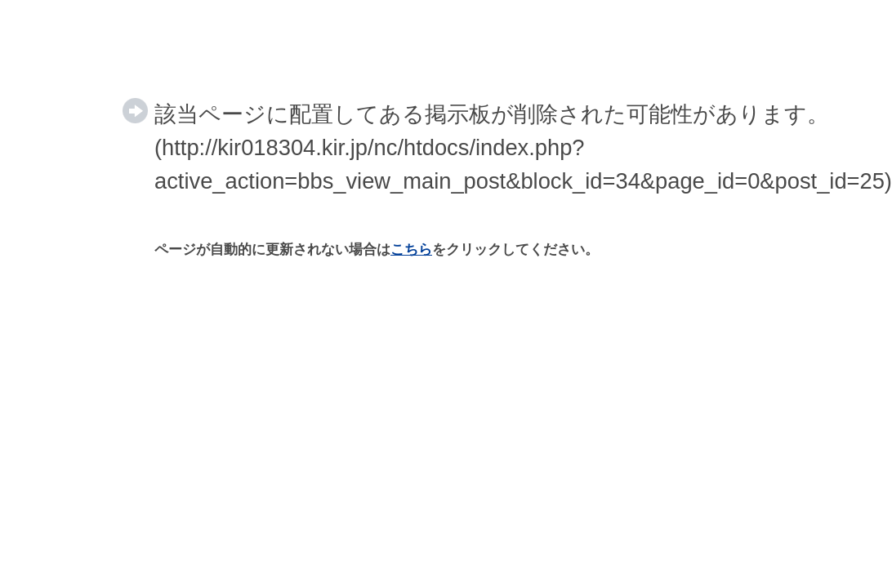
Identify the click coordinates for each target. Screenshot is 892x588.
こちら (411, 249)
